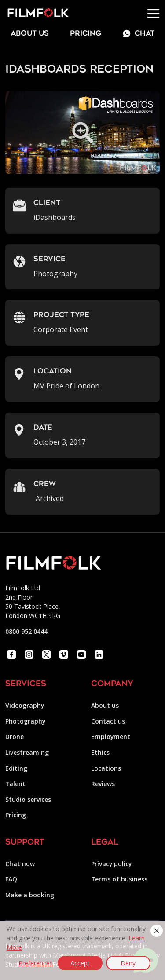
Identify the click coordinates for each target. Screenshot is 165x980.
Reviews (103, 784)
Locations (106, 768)
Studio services (28, 799)
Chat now (20, 864)
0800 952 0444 (26, 631)
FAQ (11, 879)
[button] (157, 931)
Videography (25, 705)
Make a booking (30, 895)
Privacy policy (111, 864)
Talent (15, 784)
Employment (111, 737)
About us (105, 705)
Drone (15, 737)
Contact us (108, 721)
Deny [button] (128, 963)
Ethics (100, 752)
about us (30, 34)
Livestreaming (27, 752)
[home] (35, 13)
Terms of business (119, 879)
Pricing (86, 34)
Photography (25, 721)
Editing (16, 768)
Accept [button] (80, 963)
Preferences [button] (36, 963)
